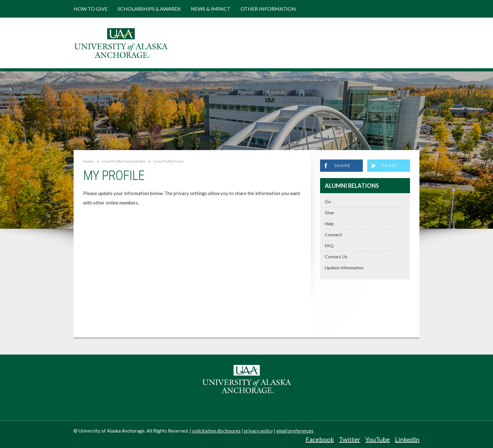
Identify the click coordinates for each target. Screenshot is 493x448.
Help (329, 224)
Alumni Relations (352, 186)
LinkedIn (407, 439)
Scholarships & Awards (149, 9)
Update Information (344, 268)
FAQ (329, 246)
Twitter (350, 439)
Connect (333, 235)
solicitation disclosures (216, 431)
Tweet (390, 165)
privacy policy (258, 431)
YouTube (378, 439)
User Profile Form (168, 161)
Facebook (320, 439)
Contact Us (336, 257)
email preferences (295, 431)
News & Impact (211, 9)
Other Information (268, 9)
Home (88, 161)
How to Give (91, 9)
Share (342, 165)
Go (328, 202)
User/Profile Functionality (123, 161)
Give (329, 213)
